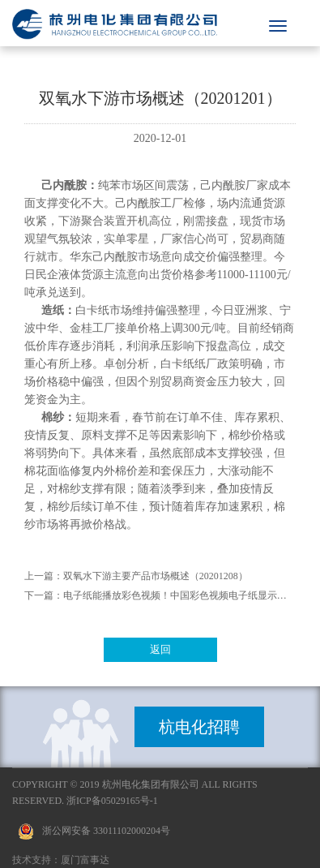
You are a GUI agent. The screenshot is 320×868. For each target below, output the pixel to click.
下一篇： (44, 595)
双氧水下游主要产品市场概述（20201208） (156, 576)
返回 (160, 649)
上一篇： (44, 576)
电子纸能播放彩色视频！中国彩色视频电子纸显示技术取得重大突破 (180, 595)
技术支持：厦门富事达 (61, 860)
